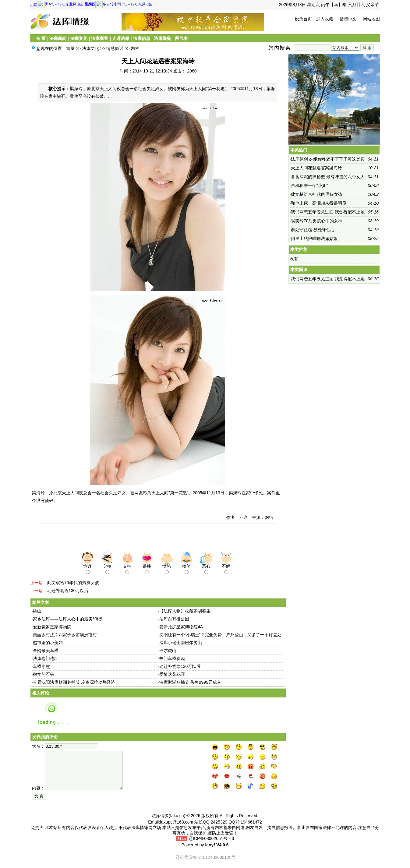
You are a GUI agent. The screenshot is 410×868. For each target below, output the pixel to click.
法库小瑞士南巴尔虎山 (181, 643)
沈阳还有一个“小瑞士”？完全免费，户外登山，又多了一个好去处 (220, 635)
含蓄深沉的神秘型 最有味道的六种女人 (328, 177)
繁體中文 (348, 19)
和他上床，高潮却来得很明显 (319, 203)
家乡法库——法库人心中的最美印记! (68, 619)
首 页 (41, 38)
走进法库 (121, 38)
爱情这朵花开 (172, 674)
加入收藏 (325, 19)
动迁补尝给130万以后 (68, 591)
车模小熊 (41, 666)
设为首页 (303, 19)
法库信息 (142, 38)
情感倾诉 (115, 48)
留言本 (181, 38)
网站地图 (371, 19)
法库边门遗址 (46, 658)
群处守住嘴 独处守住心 (313, 230)
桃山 (37, 611)
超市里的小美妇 (48, 643)
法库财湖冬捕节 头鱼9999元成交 (190, 682)
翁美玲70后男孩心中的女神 (317, 221)
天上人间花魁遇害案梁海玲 (316, 168)
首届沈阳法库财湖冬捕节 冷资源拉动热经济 (74, 682)
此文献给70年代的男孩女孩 (73, 583)
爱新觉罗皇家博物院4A (181, 627)
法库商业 (100, 38)
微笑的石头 (44, 674)
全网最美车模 (46, 651)
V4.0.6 (222, 845)
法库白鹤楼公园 (174, 619)
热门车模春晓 (172, 658)
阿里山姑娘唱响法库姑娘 (314, 238)
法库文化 (79, 38)
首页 (70, 48)
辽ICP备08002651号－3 (211, 838)
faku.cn (177, 816)
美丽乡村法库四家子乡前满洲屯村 (65, 635)
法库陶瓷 (162, 38)
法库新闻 (58, 38)
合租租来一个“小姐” (309, 185)
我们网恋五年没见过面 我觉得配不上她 (328, 212)
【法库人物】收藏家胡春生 (185, 611)
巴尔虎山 (168, 651)
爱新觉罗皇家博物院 (52, 627)
